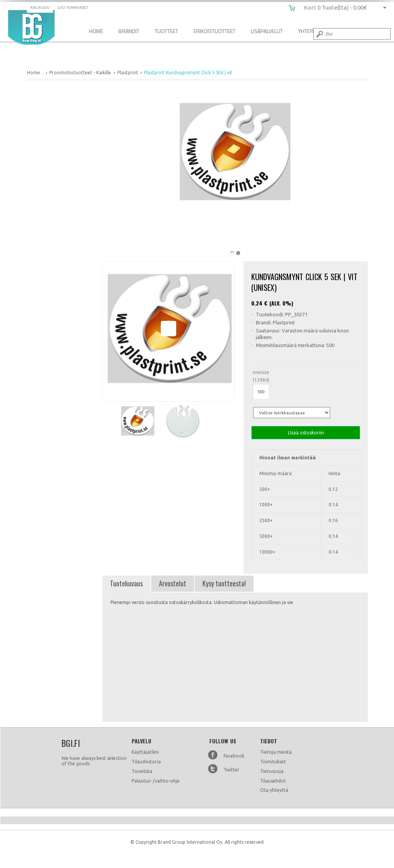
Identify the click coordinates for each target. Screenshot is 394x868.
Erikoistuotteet (215, 31)
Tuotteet (166, 31)
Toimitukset (273, 762)
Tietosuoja (272, 771)
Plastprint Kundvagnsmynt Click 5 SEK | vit (31, 27)
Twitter (231, 770)
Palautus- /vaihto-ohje (156, 781)
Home (96, 31)
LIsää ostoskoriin (306, 433)
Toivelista (142, 771)
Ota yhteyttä (274, 790)
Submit (319, 34)
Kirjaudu (40, 8)
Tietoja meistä (276, 752)
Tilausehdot (273, 781)
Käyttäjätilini (145, 752)
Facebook (234, 756)
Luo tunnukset (73, 8)
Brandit (129, 31)
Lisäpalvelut (267, 31)
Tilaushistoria (146, 762)
